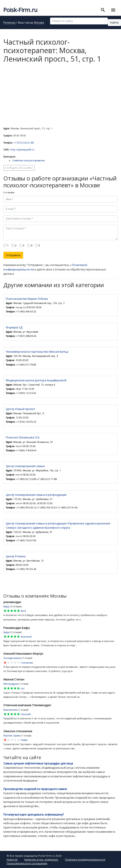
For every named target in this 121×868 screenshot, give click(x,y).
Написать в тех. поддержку (41, 859)
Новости (12, 859)
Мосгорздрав (11, 684)
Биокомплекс (11, 710)
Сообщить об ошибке (19, 168)
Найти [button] (114, 22)
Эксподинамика (12, 658)
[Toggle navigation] (113, 10)
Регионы (9, 23)
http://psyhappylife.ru (22, 150)
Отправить (13, 255)
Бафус (7, 606)
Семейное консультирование (28, 160)
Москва (39, 23)
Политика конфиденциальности (85, 859)
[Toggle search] (103, 10)
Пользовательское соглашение (27, 863)
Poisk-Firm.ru (20, 10)
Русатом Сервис (12, 736)
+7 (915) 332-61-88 (24, 143)
